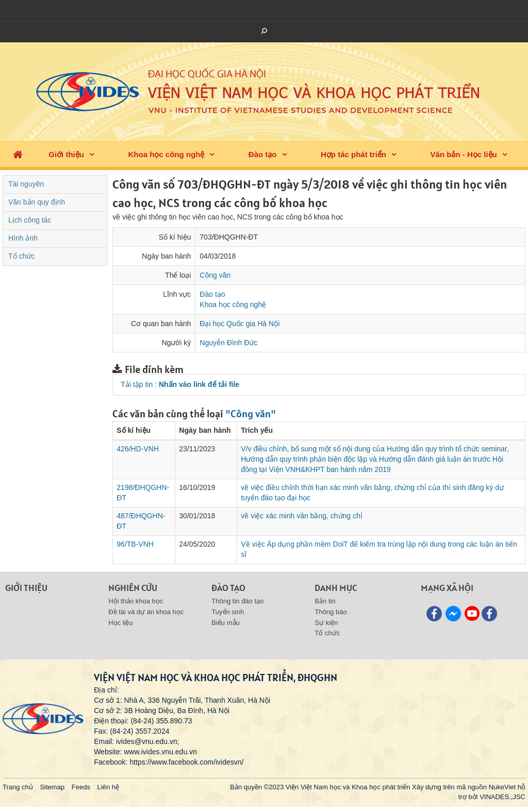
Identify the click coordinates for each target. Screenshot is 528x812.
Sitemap (52, 787)
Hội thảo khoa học (136, 601)
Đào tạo (263, 154)
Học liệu (121, 623)
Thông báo (331, 612)
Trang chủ (18, 787)
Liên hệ (108, 787)
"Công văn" (251, 414)
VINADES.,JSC (502, 797)
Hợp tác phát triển (353, 154)
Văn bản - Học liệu (464, 154)
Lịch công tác (30, 220)
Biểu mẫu (225, 623)
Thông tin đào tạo (237, 601)
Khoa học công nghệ (166, 154)
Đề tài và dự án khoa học (146, 612)
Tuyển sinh (228, 612)
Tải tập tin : (180, 384)
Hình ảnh (23, 238)
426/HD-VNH (138, 449)
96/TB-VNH (135, 544)
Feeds (81, 787)
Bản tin (325, 601)
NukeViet (502, 787)
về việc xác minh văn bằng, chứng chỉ (301, 516)
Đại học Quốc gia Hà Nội (240, 324)
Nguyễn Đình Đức (228, 343)
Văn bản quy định (37, 202)
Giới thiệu (66, 154)
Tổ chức (21, 256)
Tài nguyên (26, 184)
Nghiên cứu (133, 588)
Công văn (215, 275)
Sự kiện (326, 623)
